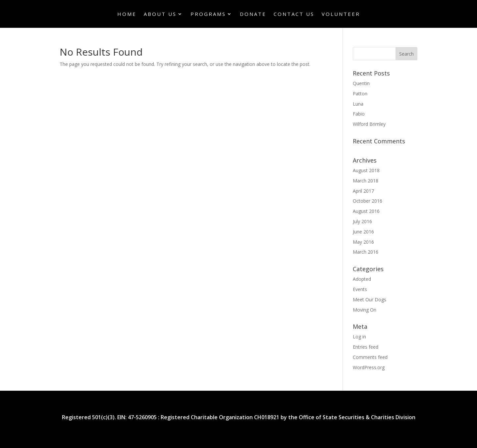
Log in (359, 337)
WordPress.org (369, 367)
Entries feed (366, 347)
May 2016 (363, 242)
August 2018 (366, 170)
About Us (160, 14)
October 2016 (368, 201)
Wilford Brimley (369, 124)
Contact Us (294, 14)
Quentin (361, 83)
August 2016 (366, 211)
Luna (358, 104)
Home (127, 14)
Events (360, 289)
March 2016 (366, 252)
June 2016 (363, 232)
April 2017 (363, 191)
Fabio (359, 114)
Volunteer (341, 14)
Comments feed (370, 357)
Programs (208, 14)
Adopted (362, 279)
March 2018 (366, 181)
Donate (253, 14)
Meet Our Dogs (370, 299)
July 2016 (362, 221)
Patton (360, 94)
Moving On (365, 310)
